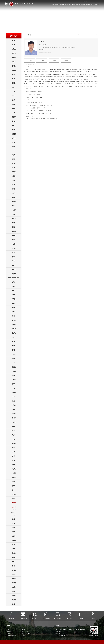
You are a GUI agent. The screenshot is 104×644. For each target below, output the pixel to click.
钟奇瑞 (16, 557)
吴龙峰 (16, 414)
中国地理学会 (25, 635)
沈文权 (16, 303)
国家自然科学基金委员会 (11, 635)
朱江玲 (16, 523)
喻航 (17, 456)
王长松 (16, 392)
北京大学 (7, 629)
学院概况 (57, 5)
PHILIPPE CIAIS (15, 278)
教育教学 (67, 5)
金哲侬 (16, 596)
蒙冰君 (16, 274)
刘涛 (17, 214)
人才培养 (14, 510)
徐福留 (16, 426)
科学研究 (73, 5)
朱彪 (17, 499)
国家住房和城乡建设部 (26, 633)
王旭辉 (16, 371)
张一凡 (16, 570)
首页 (53, 5)
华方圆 (16, 138)
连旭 (17, 604)
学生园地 (78, 5)
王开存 (16, 397)
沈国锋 (16, 312)
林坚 (17, 189)
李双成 (16, 185)
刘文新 (16, 197)
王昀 (17, 401)
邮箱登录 (90, 2)
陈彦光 (16, 53)
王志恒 (16, 358)
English (95, 2)
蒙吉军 (16, 265)
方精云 (16, 96)
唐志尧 (16, 329)
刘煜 (17, 227)
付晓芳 (16, 87)
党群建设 (83, 5)
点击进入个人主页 (30, 64)
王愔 (17, 388)
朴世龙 (16, 291)
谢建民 (16, 422)
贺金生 (16, 130)
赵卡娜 (16, 540)
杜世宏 (16, 579)
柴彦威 (16, 49)
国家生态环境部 (25, 631)
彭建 (17, 282)
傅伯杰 (16, 108)
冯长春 (16, 100)
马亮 (17, 253)
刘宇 (17, 206)
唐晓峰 (16, 325)
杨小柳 (16, 443)
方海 (17, 91)
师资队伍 (62, 5)
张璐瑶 (16, 536)
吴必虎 (16, 405)
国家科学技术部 (9, 631)
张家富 (16, 465)
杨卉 (17, 566)
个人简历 (14, 507)
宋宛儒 (16, 299)
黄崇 (17, 147)
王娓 (17, 363)
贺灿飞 (16, 125)
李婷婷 (16, 346)
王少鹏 (16, 367)
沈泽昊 (16, 308)
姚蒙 (17, 435)
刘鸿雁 (16, 210)
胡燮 (17, 142)
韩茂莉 (16, 121)
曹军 (17, 45)
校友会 (93, 5)
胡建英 (16, 134)
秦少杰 (16, 583)
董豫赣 (16, 83)
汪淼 (17, 545)
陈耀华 (16, 58)
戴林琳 (16, 75)
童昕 (17, 342)
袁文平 (16, 549)
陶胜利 (16, 320)
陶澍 (17, 337)
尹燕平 (16, 448)
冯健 (17, 104)
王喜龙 (16, 380)
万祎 (17, 384)
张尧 (17, 528)
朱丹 (17, 519)
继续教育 (88, 5)
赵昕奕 (16, 477)
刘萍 (17, 240)
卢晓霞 (16, 244)
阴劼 (17, 452)
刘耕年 (16, 193)
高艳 (17, 113)
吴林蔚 (16, 418)
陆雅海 (16, 248)
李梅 (17, 574)
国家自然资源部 (9, 633)
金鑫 (17, 163)
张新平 (16, 532)
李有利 (16, 172)
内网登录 (85, 2)
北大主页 (80, 2)
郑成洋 (16, 482)
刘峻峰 (16, 202)
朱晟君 (16, 503)
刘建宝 (16, 562)
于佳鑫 (16, 439)
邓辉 (17, 79)
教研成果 (14, 515)
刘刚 (17, 223)
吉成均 (16, 155)
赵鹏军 (16, 473)
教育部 (23, 629)
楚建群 (16, 70)
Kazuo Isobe (15, 151)
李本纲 (16, 176)
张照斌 (16, 469)
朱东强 (16, 494)
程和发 (16, 66)
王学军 (16, 375)
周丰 (17, 490)
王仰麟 (16, 350)
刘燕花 (16, 219)
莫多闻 (16, 270)
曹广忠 (16, 41)
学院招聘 (97, 5)
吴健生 (16, 409)
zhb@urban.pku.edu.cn (63, 635)
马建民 (16, 257)
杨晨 (17, 591)
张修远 (16, 587)
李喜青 (16, 180)
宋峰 (17, 316)
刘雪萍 (16, 231)
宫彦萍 (16, 117)
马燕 (17, 261)
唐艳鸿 (16, 333)
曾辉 (17, 460)
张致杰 (16, 600)
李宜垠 (16, 168)
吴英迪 (16, 553)
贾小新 (16, 159)
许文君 (16, 431)
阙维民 (16, 295)
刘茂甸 (16, 236)
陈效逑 (16, 62)
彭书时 (16, 286)
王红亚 (16, 354)
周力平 (16, 486)
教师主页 (86, 35)
